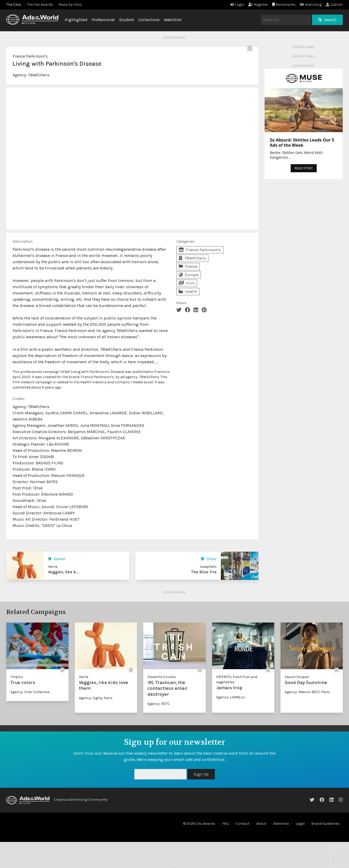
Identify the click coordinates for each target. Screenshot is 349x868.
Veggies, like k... (64, 572)
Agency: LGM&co (230, 697)
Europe (189, 275)
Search (327, 20)
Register (258, 5)
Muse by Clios (70, 5)
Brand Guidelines (325, 824)
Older (209, 559)
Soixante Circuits (162, 677)
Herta (84, 677)
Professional (103, 20)
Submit (334, 5)
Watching (311, 5)
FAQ (225, 824)
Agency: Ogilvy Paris (96, 698)
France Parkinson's (30, 56)
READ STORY (304, 168)
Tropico (17, 677)
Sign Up (201, 774)
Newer (57, 559)
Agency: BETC (159, 704)
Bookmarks (284, 5)
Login (237, 5)
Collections (149, 20)
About (261, 824)
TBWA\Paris (39, 75)
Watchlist (173, 20)
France (188, 266)
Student (127, 20)
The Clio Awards (40, 5)
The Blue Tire (204, 572)
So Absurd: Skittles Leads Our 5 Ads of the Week (302, 143)
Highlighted (76, 20)
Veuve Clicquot (297, 677)
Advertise (281, 824)
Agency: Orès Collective (30, 692)
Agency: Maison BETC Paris (307, 692)
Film (187, 283)
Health (188, 291)
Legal (300, 824)
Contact (242, 824)
